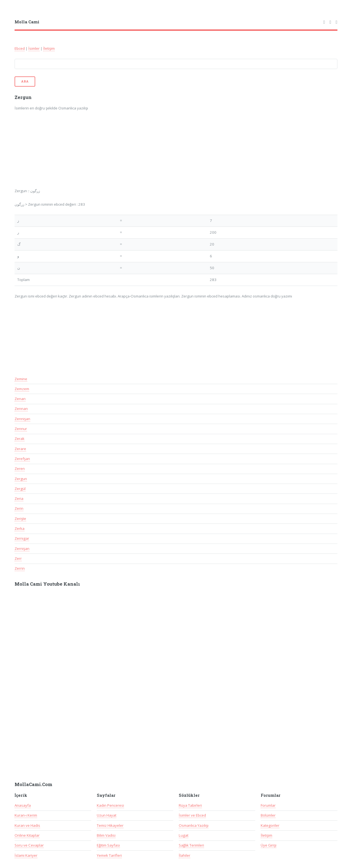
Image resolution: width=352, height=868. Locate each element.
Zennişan (22, 419)
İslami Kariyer (26, 855)
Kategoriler (270, 825)
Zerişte (20, 519)
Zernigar (22, 538)
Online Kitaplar (27, 835)
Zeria (19, 498)
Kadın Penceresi (110, 805)
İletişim (49, 48)
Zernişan (22, 549)
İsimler (34, 48)
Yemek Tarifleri (109, 855)
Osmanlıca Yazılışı (194, 825)
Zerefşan (22, 459)
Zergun (21, 479)
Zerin (19, 508)
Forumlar (268, 805)
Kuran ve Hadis (27, 825)
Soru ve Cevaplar (29, 845)
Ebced (20, 48)
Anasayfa (23, 805)
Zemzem (22, 389)
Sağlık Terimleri (191, 845)
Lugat (184, 835)
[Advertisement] (87, 153)
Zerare (20, 449)
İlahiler (185, 855)
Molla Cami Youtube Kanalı (47, 584)
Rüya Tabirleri (190, 805)
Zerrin (20, 568)
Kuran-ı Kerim (26, 815)
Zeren (20, 469)
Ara (25, 81)
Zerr (18, 558)
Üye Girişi (269, 845)
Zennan (21, 409)
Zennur (21, 429)
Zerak (20, 439)
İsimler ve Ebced (192, 815)
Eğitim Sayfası (108, 845)
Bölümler (268, 815)
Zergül (20, 489)
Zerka (20, 528)
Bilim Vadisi (106, 835)
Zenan (20, 399)
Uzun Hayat (107, 815)
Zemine (21, 379)
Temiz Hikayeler (110, 825)
